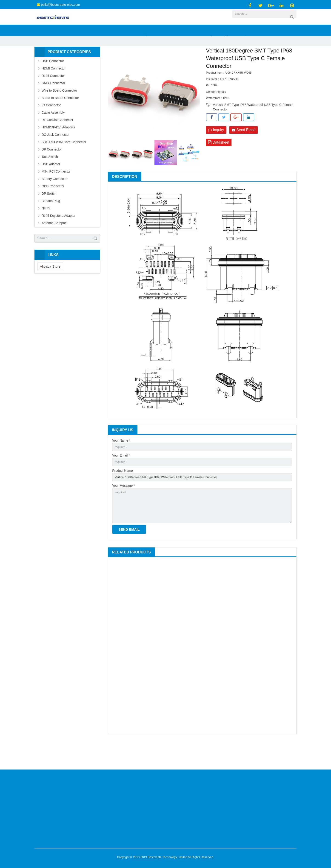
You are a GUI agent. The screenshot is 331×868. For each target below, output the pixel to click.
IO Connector (51, 127)
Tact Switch (50, 178)
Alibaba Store (50, 288)
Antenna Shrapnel (54, 244)
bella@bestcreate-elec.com (60, 5)
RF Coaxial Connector (57, 141)
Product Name (122, 494)
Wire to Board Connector (59, 112)
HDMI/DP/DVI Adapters (58, 149)
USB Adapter (51, 185)
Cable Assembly (53, 134)
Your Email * (121, 478)
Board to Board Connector (60, 119)
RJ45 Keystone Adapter (58, 237)
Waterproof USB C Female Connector (163, 56)
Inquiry (216, 152)
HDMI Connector (54, 90)
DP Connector (52, 171)
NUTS (46, 230)
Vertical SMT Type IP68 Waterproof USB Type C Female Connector (253, 127)
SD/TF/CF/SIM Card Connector (64, 163)
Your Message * (123, 510)
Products (102, 56)
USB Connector (123, 56)
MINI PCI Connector (56, 193)
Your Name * (121, 462)
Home (87, 56)
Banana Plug (51, 222)
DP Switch (49, 215)
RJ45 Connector (53, 97)
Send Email (243, 152)
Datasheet (219, 164)
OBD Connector (53, 208)
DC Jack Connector (56, 156)
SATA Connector (53, 104)
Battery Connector (55, 200)
